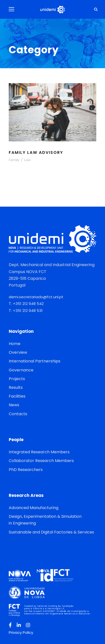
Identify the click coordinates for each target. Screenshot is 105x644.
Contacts (18, 414)
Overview (18, 352)
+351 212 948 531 (28, 311)
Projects (17, 379)
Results (16, 387)
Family (14, 160)
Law (27, 160)
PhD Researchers (26, 470)
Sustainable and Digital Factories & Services (51, 532)
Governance (21, 370)
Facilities (17, 396)
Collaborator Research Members (41, 461)
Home (15, 344)
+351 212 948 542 (28, 304)
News (14, 405)
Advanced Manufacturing (34, 508)
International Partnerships (35, 361)
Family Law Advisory (36, 152)
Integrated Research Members (39, 452)
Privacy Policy (21, 632)
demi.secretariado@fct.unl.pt (36, 297)
